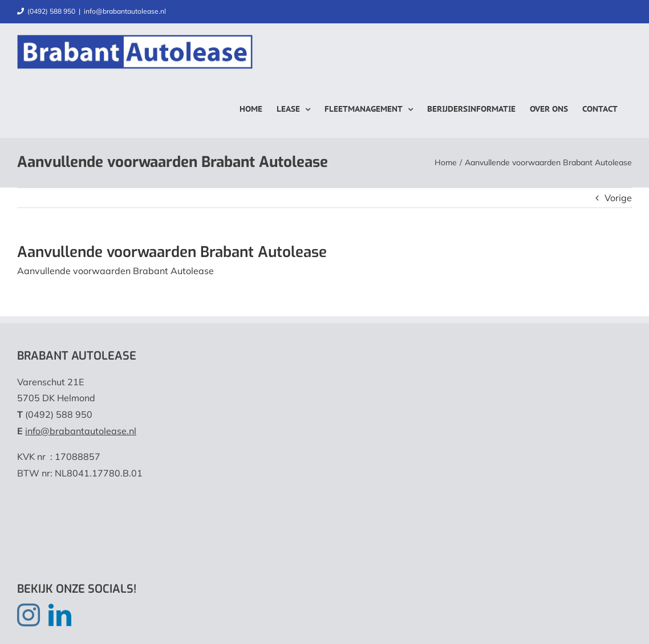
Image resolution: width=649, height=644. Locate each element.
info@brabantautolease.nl (125, 11)
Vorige (618, 198)
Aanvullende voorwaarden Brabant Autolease (115, 271)
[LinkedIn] (60, 615)
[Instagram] (29, 615)
